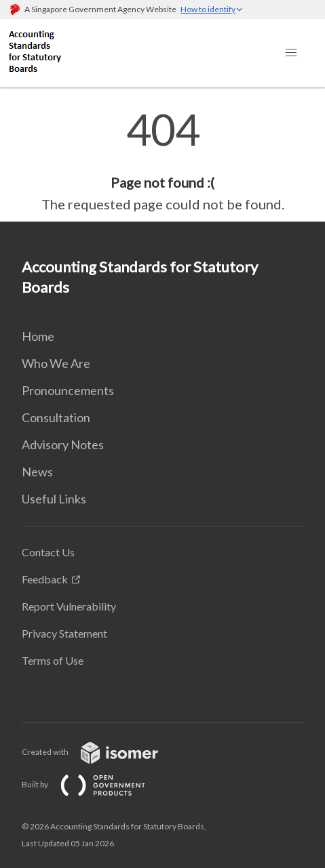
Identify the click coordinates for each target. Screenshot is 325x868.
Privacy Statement (64, 633)
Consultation (56, 417)
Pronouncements (68, 390)
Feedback (45, 579)
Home (38, 336)
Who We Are (56, 363)
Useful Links (54, 499)
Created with (101, 752)
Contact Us (48, 552)
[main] (162, 161)
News (37, 472)
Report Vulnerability (69, 606)
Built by (94, 784)
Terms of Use (53, 660)
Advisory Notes (63, 445)
